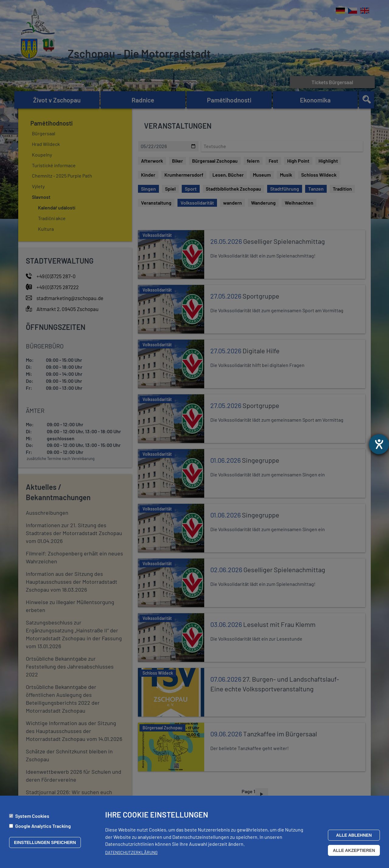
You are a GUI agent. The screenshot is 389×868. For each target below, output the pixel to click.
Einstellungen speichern (45, 842)
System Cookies (32, 816)
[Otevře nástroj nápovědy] (379, 444)
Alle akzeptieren (354, 850)
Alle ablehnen (354, 835)
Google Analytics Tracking (43, 826)
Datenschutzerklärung (131, 852)
